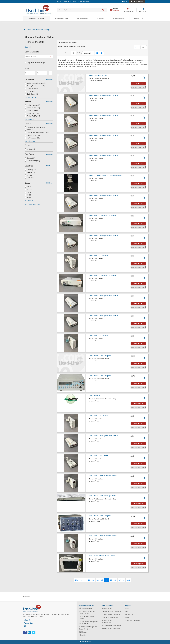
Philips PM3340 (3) (32, 111)
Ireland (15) (30, 172)
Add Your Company (85, 608)
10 (89, 580)
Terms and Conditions (133, 620)
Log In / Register (138, 2)
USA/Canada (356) (32, 161)
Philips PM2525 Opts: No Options (100, 376)
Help (127, 611)
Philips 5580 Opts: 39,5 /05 (98, 76)
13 (102, 580)
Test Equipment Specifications (107, 621)
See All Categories (31, 97)
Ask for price (138, 404)
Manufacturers (39, 30)
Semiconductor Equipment (111, 614)
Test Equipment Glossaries (111, 629)
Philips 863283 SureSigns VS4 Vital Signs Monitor (106, 176)
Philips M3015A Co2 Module (98, 456)
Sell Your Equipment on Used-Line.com (87, 612)
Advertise (101, 19)
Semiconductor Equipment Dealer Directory (88, 628)
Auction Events (83, 19)
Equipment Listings (36, 18)
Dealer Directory (61, 19)
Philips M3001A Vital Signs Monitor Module (103, 96)
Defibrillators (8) (31, 94)
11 (93, 580)
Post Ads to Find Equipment (111, 626)
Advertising (83, 635)
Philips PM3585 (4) (32, 105)
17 (120, 580)
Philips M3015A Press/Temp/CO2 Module (103, 476)
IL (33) (28, 195)
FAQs (127, 608)
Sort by (79, 53)
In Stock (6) (30, 149)
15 (111, 580)
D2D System (83, 632)
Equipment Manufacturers (111, 617)
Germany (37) (31, 170)
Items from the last (64, 53)
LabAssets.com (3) (32, 135)
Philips (48, 30)
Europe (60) (30, 158)
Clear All (28, 47)
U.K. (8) (29, 175)
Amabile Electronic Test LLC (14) (37, 133)
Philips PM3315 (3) (32, 108)
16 (115, 580)
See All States (30, 201)
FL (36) (28, 190)
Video (125, 2)
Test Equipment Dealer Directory (87, 617)
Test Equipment (107, 608)
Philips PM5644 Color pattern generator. (102, 496)
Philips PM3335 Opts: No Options (100, 356)
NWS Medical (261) (32, 138)
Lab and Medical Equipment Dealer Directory (88, 623)
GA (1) (28, 192)
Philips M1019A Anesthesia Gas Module (102, 216)
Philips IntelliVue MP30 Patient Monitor (102, 556)
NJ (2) (28, 198)
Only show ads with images (35, 63)
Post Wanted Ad (119, 19)
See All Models (30, 119)
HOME (29, 30)
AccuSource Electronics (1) (35, 127)
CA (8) (28, 187)
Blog (25, 626)
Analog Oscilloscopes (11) (35, 86)
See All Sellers (30, 141)
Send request (138, 83)
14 (107, 580)
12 (98, 580)
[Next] (124, 580)
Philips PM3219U (95, 396)
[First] (77, 580)
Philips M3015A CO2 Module (98, 256)
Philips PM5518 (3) (32, 113)
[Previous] (81, 580)
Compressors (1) (32, 89)
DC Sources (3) (31, 91)
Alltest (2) (29, 130)
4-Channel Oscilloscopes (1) (35, 83)
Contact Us (139, 19)
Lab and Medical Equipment (111, 611)
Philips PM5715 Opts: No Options (100, 516)
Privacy (128, 617)
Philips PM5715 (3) (32, 116)
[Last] (128, 580)
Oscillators (27, 597)
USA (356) (29, 178)
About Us (27, 620)
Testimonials (28, 623)
